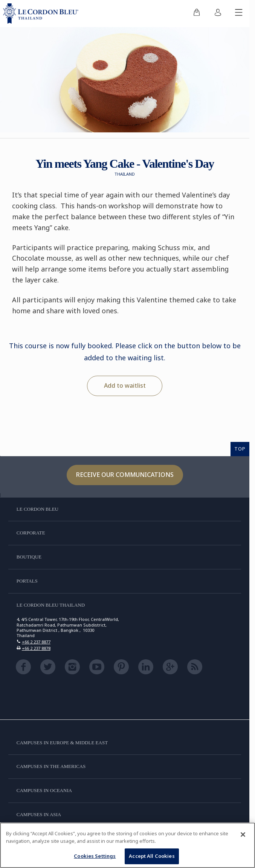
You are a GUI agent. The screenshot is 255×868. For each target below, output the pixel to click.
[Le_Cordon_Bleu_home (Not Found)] (42, 14)
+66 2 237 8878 (36, 648)
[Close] (243, 835)
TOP (240, 449)
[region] (127, 845)
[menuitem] (197, 14)
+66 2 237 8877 (36, 642)
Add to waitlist (125, 385)
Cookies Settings (95, 856)
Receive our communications (125, 475)
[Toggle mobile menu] (239, 14)
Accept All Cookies (152, 856)
